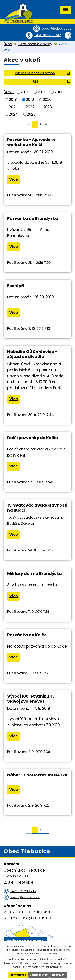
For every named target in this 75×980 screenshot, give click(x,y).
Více (14, 179)
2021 (13, 107)
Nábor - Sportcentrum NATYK (37, 775)
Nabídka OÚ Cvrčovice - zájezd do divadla (32, 354)
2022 (30, 107)
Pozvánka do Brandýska (33, 218)
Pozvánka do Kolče (27, 635)
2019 (30, 100)
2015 (25, 92)
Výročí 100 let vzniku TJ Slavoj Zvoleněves (31, 699)
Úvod (8, 44)
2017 (58, 92)
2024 (13, 114)
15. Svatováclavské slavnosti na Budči (37, 508)
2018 (13, 100)
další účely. (52, 954)
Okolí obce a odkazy (35, 44)
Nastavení (59, 975)
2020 (47, 100)
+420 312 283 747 (48, 35)
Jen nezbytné (39, 975)
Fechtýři (16, 286)
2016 (42, 92)
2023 (47, 107)
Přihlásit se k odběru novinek (42, 73)
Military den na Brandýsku (35, 573)
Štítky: (9, 92)
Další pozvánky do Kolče (33, 438)
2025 (31, 114)
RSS (51, 81)
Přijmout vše (18, 975)
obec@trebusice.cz (56, 28)
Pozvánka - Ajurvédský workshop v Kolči (31, 142)
